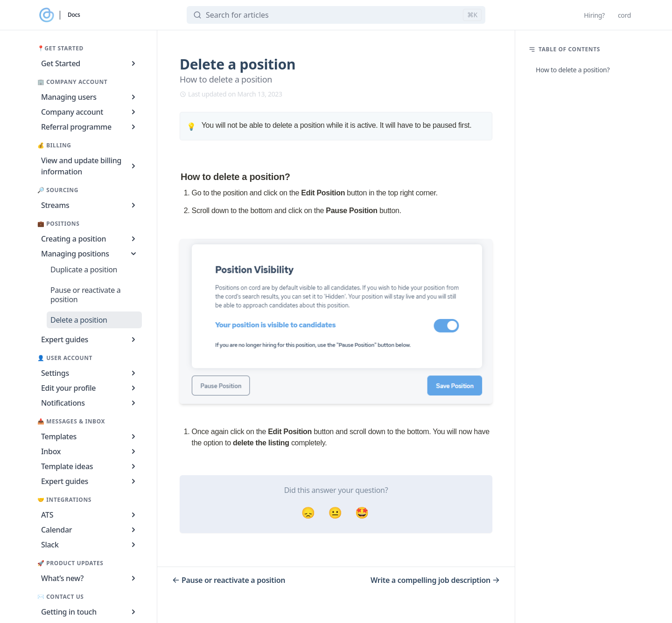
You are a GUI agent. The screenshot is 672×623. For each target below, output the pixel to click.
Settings (90, 373)
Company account (90, 112)
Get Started (90, 63)
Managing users (90, 97)
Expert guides (90, 339)
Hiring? (594, 15)
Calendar (90, 530)
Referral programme (90, 127)
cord (624, 15)
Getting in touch (90, 612)
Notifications (90, 403)
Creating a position (90, 239)
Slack (90, 545)
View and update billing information (90, 166)
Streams (90, 205)
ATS (90, 515)
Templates (90, 436)
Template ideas (90, 466)
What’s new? (90, 578)
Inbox (90, 451)
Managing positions (90, 254)
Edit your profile (90, 388)
